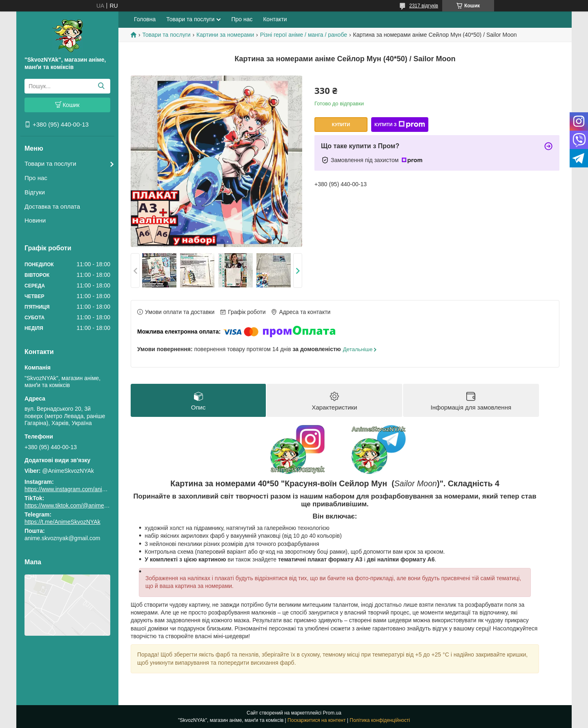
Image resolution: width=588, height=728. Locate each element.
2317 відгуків (424, 6)
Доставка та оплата (52, 206)
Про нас (36, 178)
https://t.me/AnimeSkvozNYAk (62, 522)
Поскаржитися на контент (316, 720)
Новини (35, 220)
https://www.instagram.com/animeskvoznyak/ (81, 489)
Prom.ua (332, 713)
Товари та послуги (50, 164)
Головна (145, 19)
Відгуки (35, 192)
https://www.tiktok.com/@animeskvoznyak (78, 505)
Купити (341, 125)
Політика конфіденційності (380, 720)
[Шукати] (101, 86)
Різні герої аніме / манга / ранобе (304, 35)
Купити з (400, 125)
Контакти (275, 19)
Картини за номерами (225, 35)
